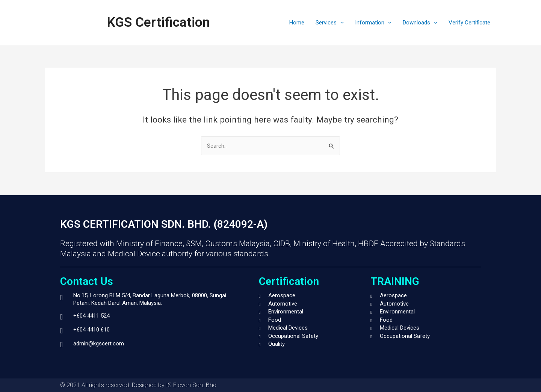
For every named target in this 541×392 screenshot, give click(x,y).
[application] (340, 23)
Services (330, 23)
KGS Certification (158, 22)
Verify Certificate (469, 23)
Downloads (420, 23)
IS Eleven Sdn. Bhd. (192, 385)
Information (373, 23)
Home (297, 23)
